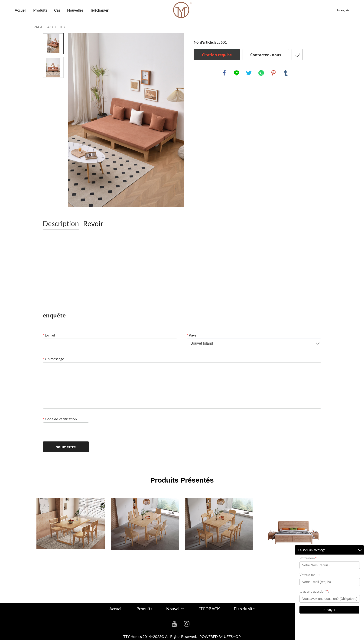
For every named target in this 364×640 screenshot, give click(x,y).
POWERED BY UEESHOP (220, 636)
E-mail (49, 335)
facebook (224, 73)
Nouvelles (75, 10)
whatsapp (261, 73)
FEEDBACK (209, 609)
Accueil (20, 10)
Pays (192, 335)
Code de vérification (60, 419)
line (237, 73)
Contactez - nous (266, 55)
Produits (40, 10)
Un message (53, 359)
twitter (249, 73)
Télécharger (99, 10)
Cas (57, 10)
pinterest (273, 73)
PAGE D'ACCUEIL (48, 27)
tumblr (286, 73)
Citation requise (217, 55)
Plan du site (244, 609)
